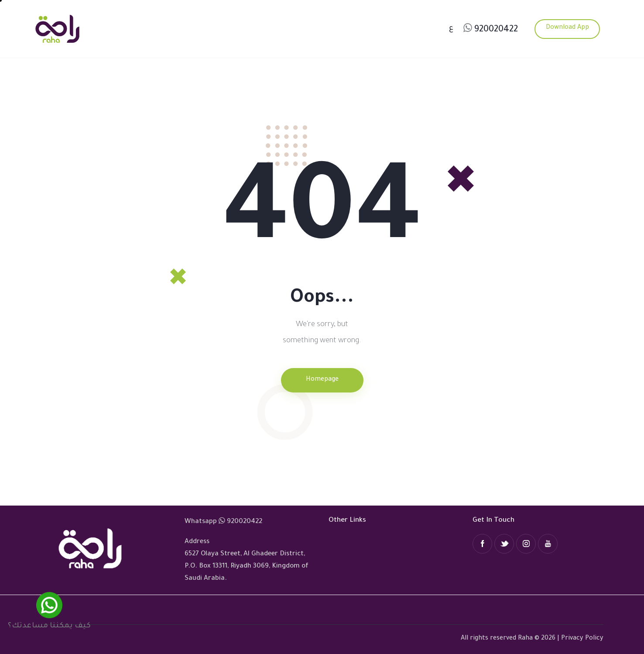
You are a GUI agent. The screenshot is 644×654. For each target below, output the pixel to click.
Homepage (322, 380)
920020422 (496, 30)
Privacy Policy (582, 639)
